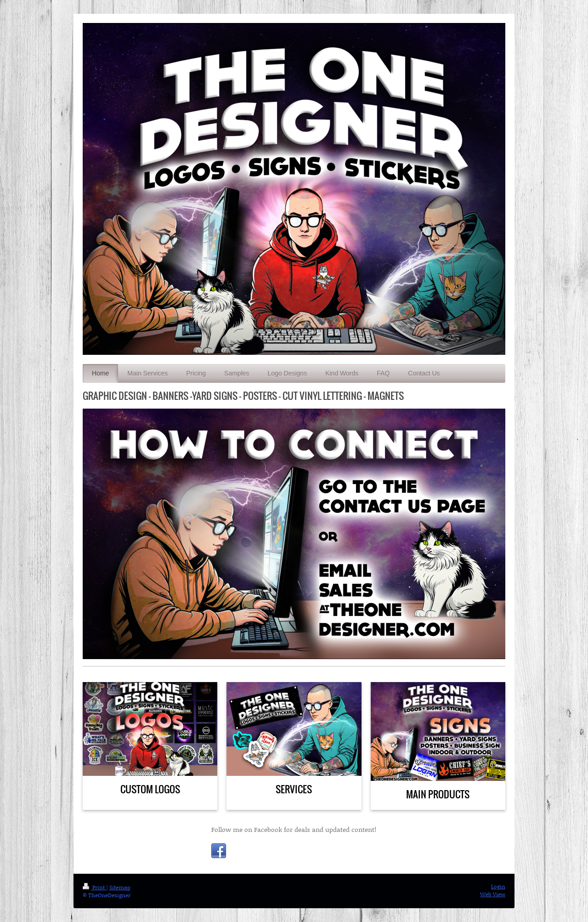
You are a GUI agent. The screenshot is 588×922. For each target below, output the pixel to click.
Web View (493, 894)
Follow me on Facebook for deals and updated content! (294, 829)
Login (498, 886)
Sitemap (120, 887)
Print (94, 887)
